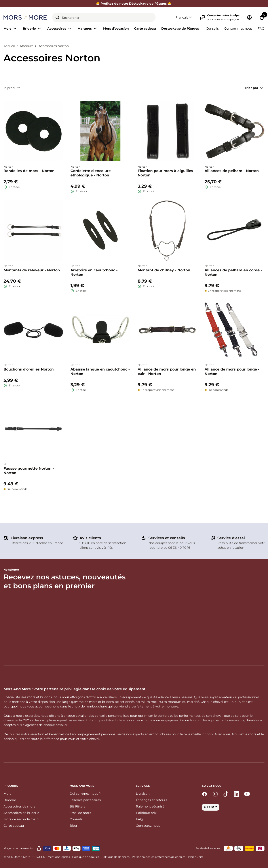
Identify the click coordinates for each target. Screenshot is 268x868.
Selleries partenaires (85, 800)
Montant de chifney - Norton (164, 270)
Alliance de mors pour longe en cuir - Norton (167, 372)
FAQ (261, 28)
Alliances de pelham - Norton (232, 171)
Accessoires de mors (19, 806)
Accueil (9, 46)
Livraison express (27, 538)
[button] (184, 18)
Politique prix (146, 813)
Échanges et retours (151, 800)
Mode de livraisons (208, 848)
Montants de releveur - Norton (32, 270)
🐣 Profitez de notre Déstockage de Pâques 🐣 (134, 4)
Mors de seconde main (21, 819)
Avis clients (90, 538)
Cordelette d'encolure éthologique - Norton (91, 173)
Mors (7, 794)
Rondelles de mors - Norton (29, 171)
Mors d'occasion (116, 28)
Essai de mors (80, 813)
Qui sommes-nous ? (85, 794)
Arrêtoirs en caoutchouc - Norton (94, 272)
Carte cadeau (145, 28)
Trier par (254, 88)
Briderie (10, 800)
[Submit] (57, 17)
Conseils (212, 28)
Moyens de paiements (18, 848)
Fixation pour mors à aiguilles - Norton (167, 173)
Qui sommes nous (238, 28)
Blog (73, 826)
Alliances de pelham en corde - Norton (233, 272)
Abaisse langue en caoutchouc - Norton (100, 372)
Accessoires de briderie (21, 813)
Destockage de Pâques (180, 28)
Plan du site (196, 857)
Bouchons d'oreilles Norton (29, 369)
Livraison (143, 794)
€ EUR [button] (209, 807)
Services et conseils (167, 538)
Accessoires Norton (54, 46)
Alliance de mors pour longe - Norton (232, 372)
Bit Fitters (77, 806)
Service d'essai (231, 538)
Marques (27, 46)
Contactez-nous (148, 826)
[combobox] (104, 17)
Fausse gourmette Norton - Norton (29, 471)
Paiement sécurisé (150, 806)
